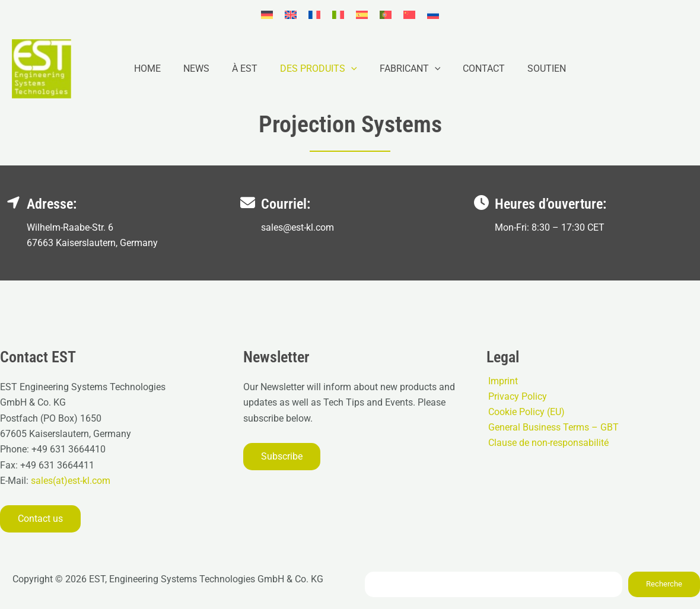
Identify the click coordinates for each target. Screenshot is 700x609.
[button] (351, 69)
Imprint (501, 380)
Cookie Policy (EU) (525, 412)
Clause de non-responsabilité (547, 443)
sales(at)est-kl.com (69, 481)
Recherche (664, 584)
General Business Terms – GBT (552, 428)
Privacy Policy (516, 396)
